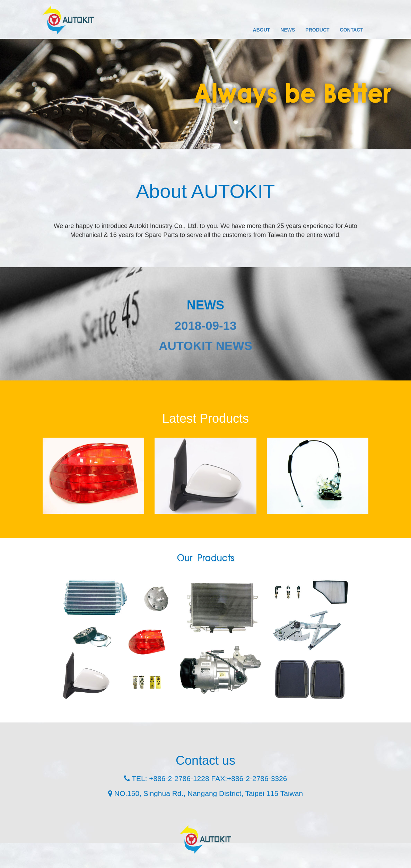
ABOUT (262, 30)
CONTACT (352, 30)
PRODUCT (317, 30)
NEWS (288, 30)
